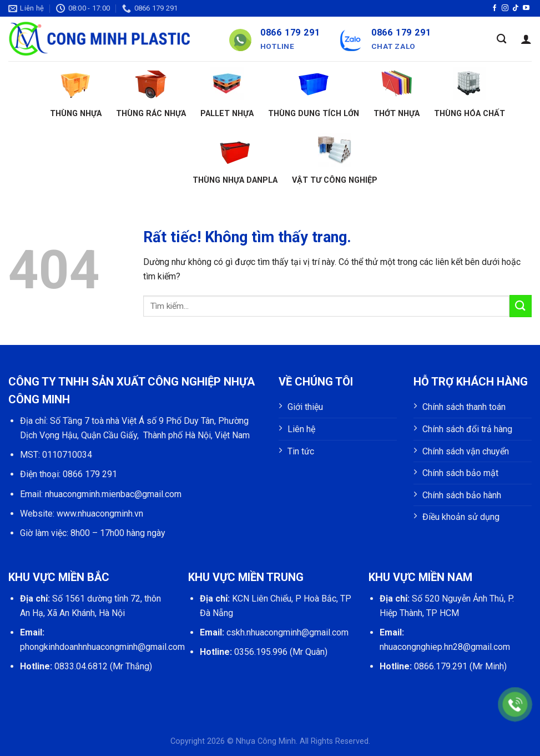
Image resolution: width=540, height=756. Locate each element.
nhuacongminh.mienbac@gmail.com (113, 494)
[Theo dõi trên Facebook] (494, 8)
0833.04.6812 (81, 666)
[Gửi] (521, 306)
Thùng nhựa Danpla (235, 159)
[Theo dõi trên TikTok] (516, 8)
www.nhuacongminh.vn (100, 514)
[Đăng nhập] (526, 39)
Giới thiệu (305, 407)
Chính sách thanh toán (464, 407)
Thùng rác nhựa (151, 92)
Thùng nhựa (76, 92)
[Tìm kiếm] (501, 39)
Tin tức (301, 451)
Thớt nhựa (397, 92)
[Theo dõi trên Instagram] (505, 8)
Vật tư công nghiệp (335, 159)
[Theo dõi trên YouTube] (526, 8)
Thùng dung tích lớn (314, 92)
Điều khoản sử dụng (461, 517)
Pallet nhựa (227, 92)
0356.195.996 (261, 652)
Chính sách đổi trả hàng (467, 429)
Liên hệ (301, 429)
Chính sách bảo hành (462, 495)
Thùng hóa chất (470, 92)
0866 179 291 (90, 474)
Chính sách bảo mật (460, 473)
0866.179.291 (441, 666)
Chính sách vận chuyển (466, 451)
